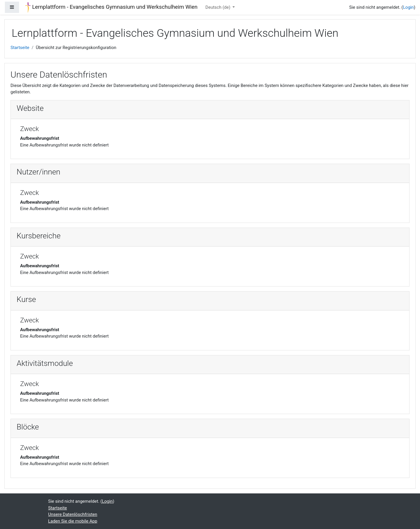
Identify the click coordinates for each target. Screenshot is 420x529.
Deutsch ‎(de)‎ (218, 7)
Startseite (20, 48)
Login (408, 7)
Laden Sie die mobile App (73, 521)
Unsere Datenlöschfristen (73, 514)
